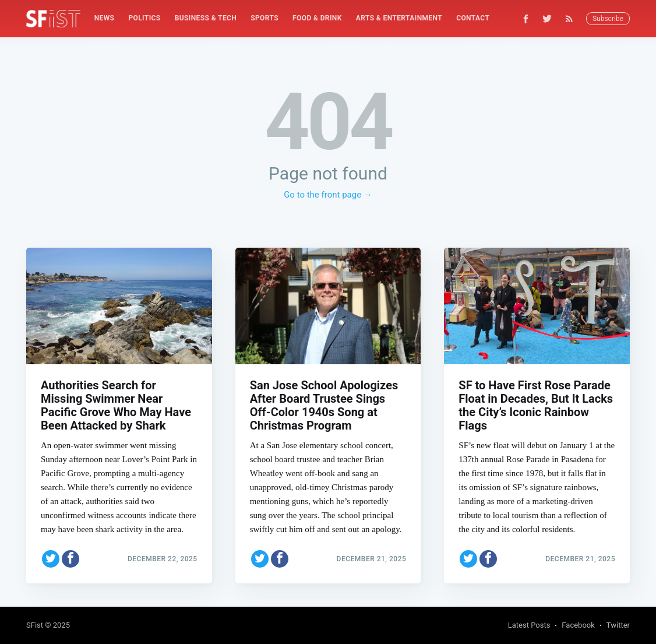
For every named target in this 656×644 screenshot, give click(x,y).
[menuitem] (105, 18)
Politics (144, 18)
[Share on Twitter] (51, 559)
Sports (264, 18)
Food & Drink (317, 18)
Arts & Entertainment (399, 18)
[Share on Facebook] (70, 559)
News (105, 18)
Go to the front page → (328, 195)
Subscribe (608, 19)
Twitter (618, 625)
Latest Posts (529, 625)
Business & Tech (206, 18)
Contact (473, 18)
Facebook (578, 625)
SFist (35, 625)
